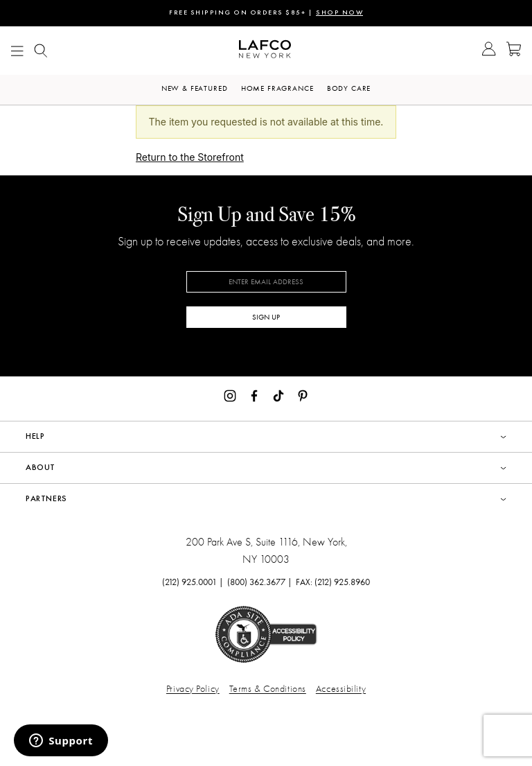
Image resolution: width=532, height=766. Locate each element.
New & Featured (195, 88)
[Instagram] (230, 394)
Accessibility (341, 689)
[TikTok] (278, 394)
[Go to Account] (489, 51)
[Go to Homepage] (265, 51)
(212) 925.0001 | (193, 582)
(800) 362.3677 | (260, 582)
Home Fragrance (277, 88)
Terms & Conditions (268, 689)
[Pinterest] (303, 394)
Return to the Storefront (190, 157)
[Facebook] (254, 394)
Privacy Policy (193, 689)
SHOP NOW (339, 13)
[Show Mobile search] (41, 51)
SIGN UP (266, 317)
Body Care (349, 88)
